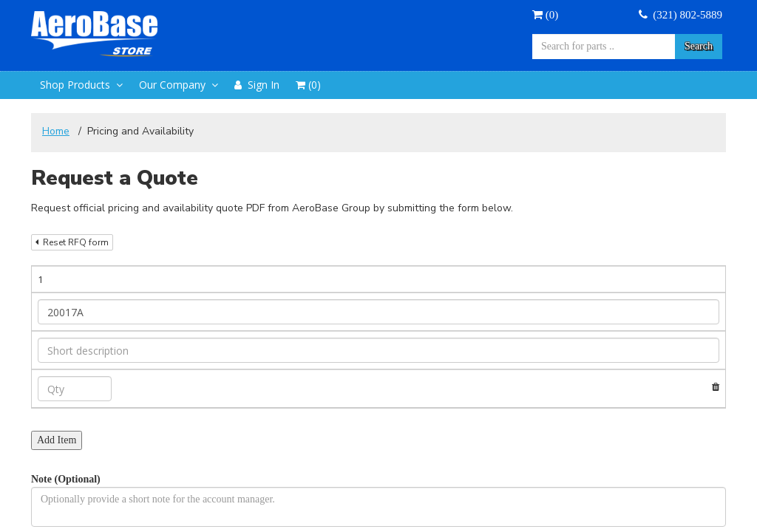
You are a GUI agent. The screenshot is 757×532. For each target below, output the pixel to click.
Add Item (57, 440)
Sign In (257, 85)
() (545, 15)
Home (56, 131)
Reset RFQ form (72, 242)
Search (699, 46)
